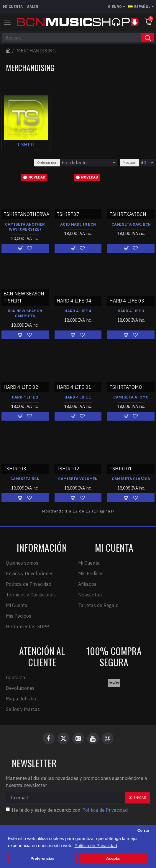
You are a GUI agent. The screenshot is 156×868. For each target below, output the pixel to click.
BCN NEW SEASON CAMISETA (25, 314)
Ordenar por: (47, 162)
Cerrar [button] (143, 830)
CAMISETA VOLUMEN (78, 479)
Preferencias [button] (43, 858)
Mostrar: (129, 162)
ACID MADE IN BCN (78, 224)
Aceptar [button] (114, 858)
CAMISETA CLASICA (131, 479)
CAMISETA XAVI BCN (131, 224)
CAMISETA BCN (25, 479)
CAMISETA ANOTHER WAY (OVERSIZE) (25, 227)
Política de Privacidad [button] (96, 845)
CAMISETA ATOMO (131, 397)
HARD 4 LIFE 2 (25, 397)
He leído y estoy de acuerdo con (67, 810)
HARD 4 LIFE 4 (78, 311)
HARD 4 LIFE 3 (131, 311)
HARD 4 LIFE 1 (78, 397)
